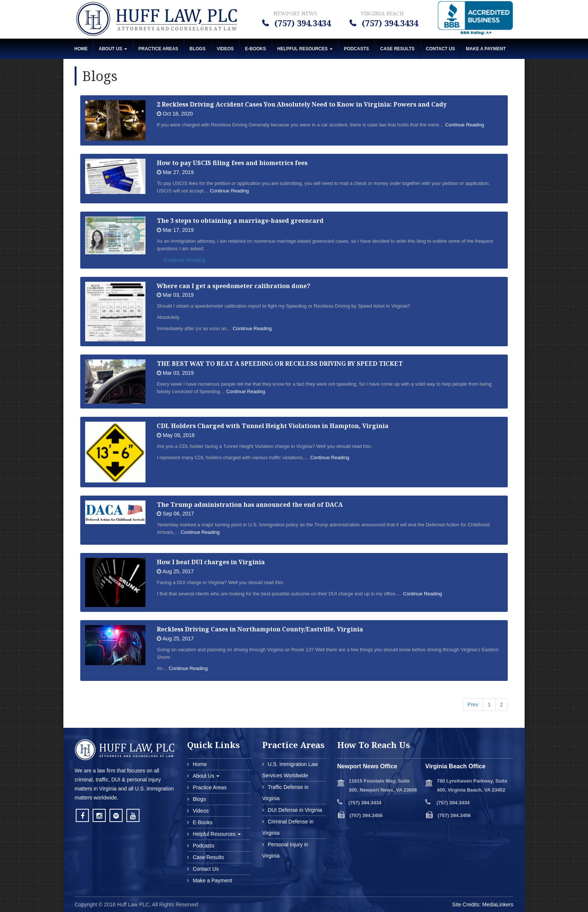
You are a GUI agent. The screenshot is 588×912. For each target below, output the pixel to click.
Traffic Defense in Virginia (285, 793)
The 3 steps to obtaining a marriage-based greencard (240, 221)
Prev (473, 705)
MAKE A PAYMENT (486, 49)
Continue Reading (465, 125)
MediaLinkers (498, 904)
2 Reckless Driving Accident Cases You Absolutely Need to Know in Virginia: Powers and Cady (302, 104)
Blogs (197, 49)
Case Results (397, 49)
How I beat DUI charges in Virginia (211, 562)
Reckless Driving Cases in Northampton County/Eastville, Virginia (260, 629)
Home (81, 49)
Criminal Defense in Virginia (288, 827)
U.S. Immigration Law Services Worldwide (290, 770)
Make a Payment (212, 880)
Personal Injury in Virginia (285, 850)
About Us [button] (113, 49)
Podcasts (356, 49)
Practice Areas (158, 49)
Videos (225, 49)
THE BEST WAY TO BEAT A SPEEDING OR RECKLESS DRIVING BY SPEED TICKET (280, 364)
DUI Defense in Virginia (294, 810)
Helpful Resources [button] (305, 49)
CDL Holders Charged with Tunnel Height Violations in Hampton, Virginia (273, 426)
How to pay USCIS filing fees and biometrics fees (232, 163)
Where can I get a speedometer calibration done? (233, 286)
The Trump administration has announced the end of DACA (250, 505)
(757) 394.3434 (301, 23)
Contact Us (441, 49)
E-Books (255, 49)
